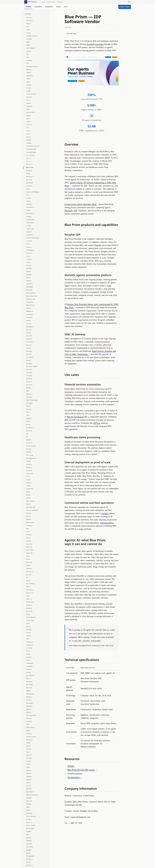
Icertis (28, 532)
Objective (29, 755)
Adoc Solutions (31, 48)
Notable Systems (31, 737)
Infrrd (28, 556)
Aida (28, 54)
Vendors (28, 7)
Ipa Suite (29, 574)
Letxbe (28, 654)
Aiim (28, 57)
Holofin (28, 504)
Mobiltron (29, 697)
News (66, 7)
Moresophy (30, 703)
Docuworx (29, 379)
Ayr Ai (28, 161)
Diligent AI (30, 311)
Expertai (29, 440)
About (43, 2)
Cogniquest (30, 235)
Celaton (28, 201)
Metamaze (29, 682)
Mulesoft (29, 709)
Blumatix (29, 171)
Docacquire (30, 314)
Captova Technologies (33, 192)
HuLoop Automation (75, 417)
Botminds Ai (30, 177)
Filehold (29, 452)
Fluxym (28, 461)
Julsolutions (30, 590)
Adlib (28, 42)
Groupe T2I (30, 489)
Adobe (28, 45)
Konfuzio (29, 630)
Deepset (29, 308)
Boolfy (28, 174)
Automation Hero (31, 149)
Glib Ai (28, 477)
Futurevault (30, 474)
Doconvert (29, 336)
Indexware (29, 547)
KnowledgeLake (31, 617)
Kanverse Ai (30, 593)
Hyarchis (29, 513)
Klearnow (29, 608)
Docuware (29, 376)
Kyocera (29, 636)
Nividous (29, 734)
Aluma (28, 82)
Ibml (28, 529)
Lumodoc (29, 669)
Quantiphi (29, 844)
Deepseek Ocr (30, 305)
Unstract (105, 513)
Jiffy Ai (28, 587)
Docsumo (29, 351)
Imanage (29, 541)
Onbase (28, 764)
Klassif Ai (29, 605)
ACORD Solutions (32, 36)
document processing (95, 44)
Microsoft (29, 688)
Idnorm (28, 538)
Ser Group (29, 385)
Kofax (28, 623)
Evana (28, 421)
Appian (28, 115)
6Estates (29, 24)
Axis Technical (31, 155)
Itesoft (28, 581)
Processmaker (30, 828)
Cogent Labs (30, 229)
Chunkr (28, 210)
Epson (28, 412)
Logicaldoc (29, 666)
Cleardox (29, 216)
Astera (28, 134)
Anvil (28, 100)
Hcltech (28, 498)
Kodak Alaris (30, 620)
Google (28, 480)
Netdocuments (30, 727)
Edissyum (29, 397)
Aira (28, 63)
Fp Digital (29, 470)
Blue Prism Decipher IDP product (81, 770)
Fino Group (30, 455)
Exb (27, 434)
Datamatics (29, 284)
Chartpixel (29, 204)
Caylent (28, 198)
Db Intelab (29, 290)
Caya (28, 195)
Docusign (29, 372)
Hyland (28, 516)
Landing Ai (30, 642)
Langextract (30, 645)
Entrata (28, 406)
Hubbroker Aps (31, 507)
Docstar (28, 348)
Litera (28, 660)
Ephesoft (29, 409)
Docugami (29, 363)
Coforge (29, 226)
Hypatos (29, 519)
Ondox (28, 767)
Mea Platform (30, 675)
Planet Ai (29, 822)
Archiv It (29, 125)
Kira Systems (30, 602)
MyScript (29, 718)
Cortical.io (29, 253)
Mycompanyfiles (31, 715)
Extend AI (29, 443)
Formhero (29, 464)
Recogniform (30, 856)
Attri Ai (28, 137)
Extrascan (29, 431)
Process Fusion (31, 825)
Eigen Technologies (32, 400)
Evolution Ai (30, 428)
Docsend (29, 345)
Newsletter (60, 2)
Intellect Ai (30, 571)
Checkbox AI (30, 207)
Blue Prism (30, 167)
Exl (27, 437)
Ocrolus (28, 761)
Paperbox (29, 789)
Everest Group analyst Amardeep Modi (80, 204)
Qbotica (28, 838)
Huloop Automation (32, 510)
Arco (28, 128)
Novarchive (30, 740)
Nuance (28, 743)
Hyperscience (30, 522)
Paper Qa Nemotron (32, 795)
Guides (58, 7)
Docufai (29, 360)
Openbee (29, 773)
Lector (28, 651)
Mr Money (29, 706)
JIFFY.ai (97, 423)
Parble (28, 807)
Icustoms (29, 535)
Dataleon (29, 281)
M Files (28, 672)
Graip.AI (29, 483)
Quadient (29, 841)
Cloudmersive (30, 219)
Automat (29, 143)
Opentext (29, 779)
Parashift (29, 804)
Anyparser (29, 106)
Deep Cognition (31, 293)
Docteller (29, 354)
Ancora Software (31, 94)
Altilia (28, 79)
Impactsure (29, 544)
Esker (28, 415)
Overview (29, 18)
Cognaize (29, 232)
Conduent (29, 241)
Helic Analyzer (31, 501)
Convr (28, 244)
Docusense (29, 369)
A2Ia (28, 27)
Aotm (28, 109)
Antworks (29, 97)
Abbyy (28, 30)
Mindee (28, 691)
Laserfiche (29, 648)
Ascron (28, 131)
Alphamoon (30, 76)
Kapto (28, 596)
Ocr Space (29, 758)
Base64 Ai (29, 164)
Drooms (29, 388)
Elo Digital (29, 403)
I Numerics (30, 526)
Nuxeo (28, 752)
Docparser (29, 339)
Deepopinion (30, 302)
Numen (28, 746)
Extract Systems (31, 446)
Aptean (28, 122)
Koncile (28, 626)
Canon (28, 189)
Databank (29, 268)
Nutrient (29, 749)
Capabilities (38, 7)
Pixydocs (29, 819)
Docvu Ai (29, 382)
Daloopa (29, 265)
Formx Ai (29, 467)
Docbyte (29, 323)
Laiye (28, 639)
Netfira (28, 730)
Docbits (28, 320)
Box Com (29, 180)
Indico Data (30, 550)
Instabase (29, 568)
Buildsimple (30, 183)
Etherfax (29, 418)
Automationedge (31, 152)
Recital (28, 853)
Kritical (28, 633)
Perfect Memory (31, 816)
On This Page (72, 33)
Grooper (29, 486)
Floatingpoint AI (31, 458)
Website (71, 766)
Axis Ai (28, 158)
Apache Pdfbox (31, 112)
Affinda (28, 51)
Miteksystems (30, 694)
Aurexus (29, 140)
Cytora (28, 262)
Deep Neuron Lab (32, 296)
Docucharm (30, 357)
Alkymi (28, 73)
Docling (29, 333)
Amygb (28, 91)
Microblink (29, 685)
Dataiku (28, 271)
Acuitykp (29, 39)
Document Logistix (32, 366)
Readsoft (29, 850)
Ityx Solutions (30, 584)
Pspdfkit (29, 831)
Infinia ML (29, 553)
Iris (27, 578)
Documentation (74, 777)
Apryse (28, 119)
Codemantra (30, 223)
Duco (28, 391)
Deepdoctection (31, 299)
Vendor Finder (51, 2)
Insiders (29, 565)
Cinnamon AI (30, 213)
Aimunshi (29, 60)
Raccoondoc (30, 847)
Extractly (29, 449)
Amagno (29, 85)
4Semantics (30, 21)
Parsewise (29, 813)
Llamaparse (30, 663)
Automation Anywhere (33, 146)
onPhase (29, 770)
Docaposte (29, 317)
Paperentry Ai (30, 792)
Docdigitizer (30, 327)
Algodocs (29, 70)
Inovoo (28, 559)
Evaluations (49, 7)
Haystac (29, 495)
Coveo (28, 256)
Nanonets (29, 721)
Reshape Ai (30, 865)
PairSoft (29, 786)
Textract (29, 88)
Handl (28, 492)
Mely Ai (29, 678)
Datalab (28, 278)
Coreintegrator (30, 250)
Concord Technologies (33, 238)
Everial (28, 425)
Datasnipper (30, 287)
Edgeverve (29, 394)
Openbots (29, 776)
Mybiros (29, 712)
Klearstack (29, 611)
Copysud (29, 247)
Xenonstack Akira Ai (32, 66)
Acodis (28, 33)
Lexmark (29, 657)
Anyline (29, 103)
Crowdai (29, 259)
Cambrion (29, 186)
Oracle (28, 783)
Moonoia (29, 700)
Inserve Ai (29, 562)
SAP (75, 211)
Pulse (28, 835)
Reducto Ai (30, 859)
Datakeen (29, 275)
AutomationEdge (107, 523)
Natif (28, 724)
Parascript (29, 801)
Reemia (28, 862)
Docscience (30, 342)
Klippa (28, 614)
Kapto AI (29, 599)
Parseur (28, 810)
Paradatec (29, 798)
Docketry (29, 330)
